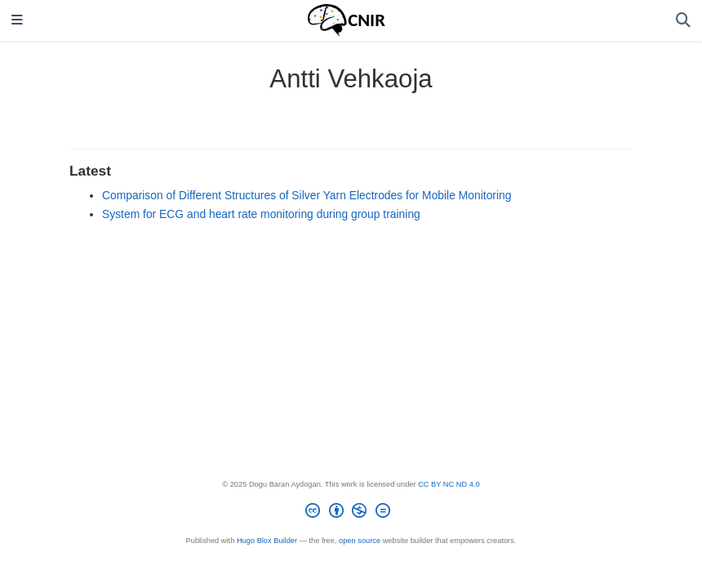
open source (360, 541)
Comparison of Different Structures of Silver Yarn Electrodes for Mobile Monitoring (307, 195)
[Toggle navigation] (17, 21)
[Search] (683, 21)
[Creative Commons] (351, 513)
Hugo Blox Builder (267, 541)
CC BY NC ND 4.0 (449, 484)
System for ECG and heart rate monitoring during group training (261, 214)
